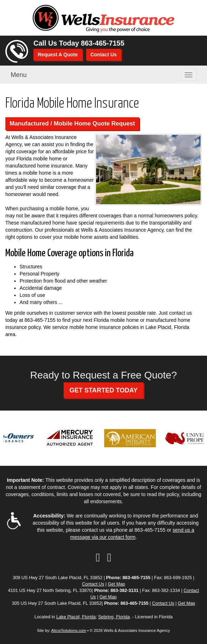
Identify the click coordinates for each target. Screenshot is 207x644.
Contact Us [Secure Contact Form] (93, 584)
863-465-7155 (103, 43)
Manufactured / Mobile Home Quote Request (72, 123)
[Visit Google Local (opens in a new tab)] (109, 557)
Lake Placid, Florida (76, 617)
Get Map (116, 584)
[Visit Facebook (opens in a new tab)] (98, 557)
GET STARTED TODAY (103, 390)
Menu (19, 75)
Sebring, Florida (114, 617)
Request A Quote (58, 55)
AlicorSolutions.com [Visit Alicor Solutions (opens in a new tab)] (69, 630)
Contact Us (103, 55)
